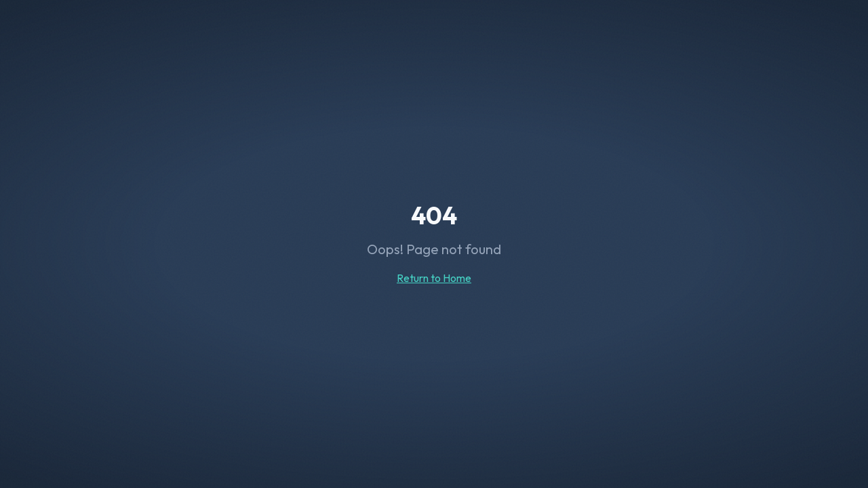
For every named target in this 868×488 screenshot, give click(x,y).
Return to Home (434, 278)
